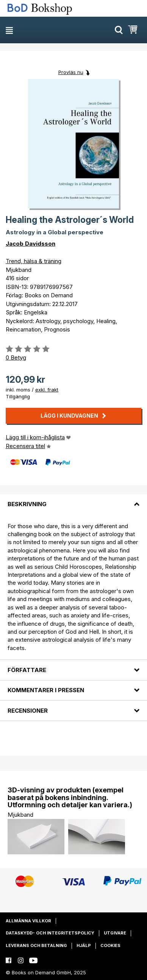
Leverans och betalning (36, 945)
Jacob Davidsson (30, 244)
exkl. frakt (47, 390)
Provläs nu (71, 72)
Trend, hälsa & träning (34, 261)
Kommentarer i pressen (46, 690)
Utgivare (115, 933)
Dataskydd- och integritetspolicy (50, 933)
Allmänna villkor (28, 921)
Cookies (110, 945)
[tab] (73, 500)
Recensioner (28, 711)
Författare (27, 670)
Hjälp (84, 945)
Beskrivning (27, 504)
